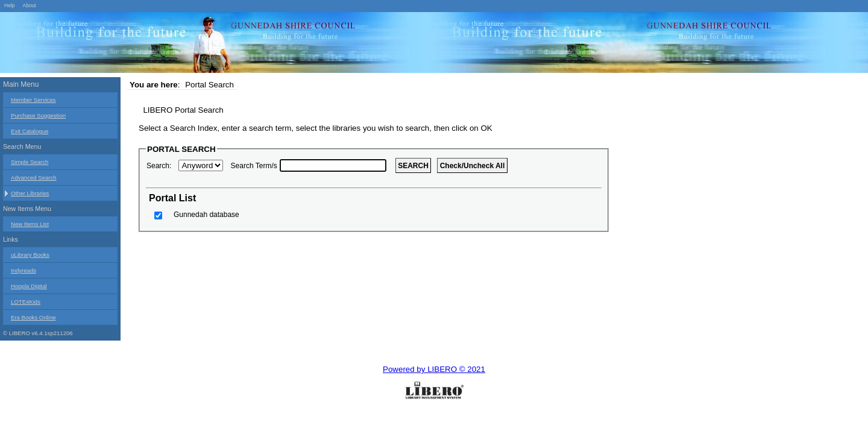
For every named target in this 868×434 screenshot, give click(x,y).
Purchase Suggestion (38, 115)
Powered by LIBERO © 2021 (434, 369)
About (29, 5)
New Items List (30, 224)
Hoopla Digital (29, 286)
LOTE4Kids (26, 302)
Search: (159, 166)
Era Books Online (33, 317)
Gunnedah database (206, 215)
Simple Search (30, 162)
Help (10, 5)
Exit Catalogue (30, 131)
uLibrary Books (30, 255)
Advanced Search (34, 178)
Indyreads (24, 270)
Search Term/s (254, 166)
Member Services (33, 100)
